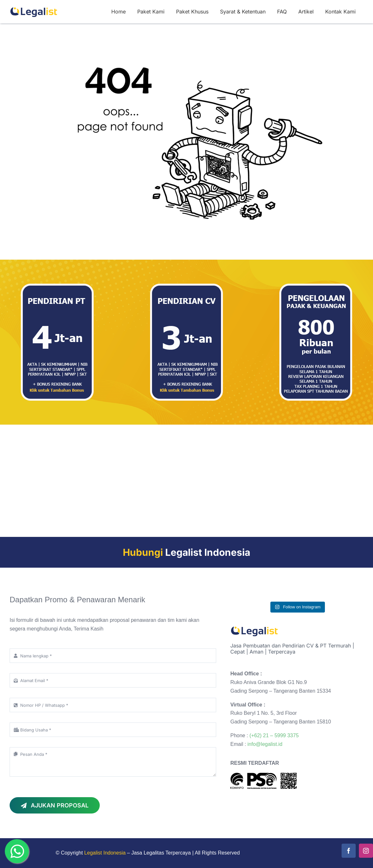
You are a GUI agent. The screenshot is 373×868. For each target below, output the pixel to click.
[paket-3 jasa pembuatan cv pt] (57, 286)
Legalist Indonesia (105, 853)
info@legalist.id (265, 744)
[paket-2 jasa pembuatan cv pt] (186, 286)
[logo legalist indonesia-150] (34, 7)
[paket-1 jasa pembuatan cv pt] (316, 286)
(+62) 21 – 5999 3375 (274, 735)
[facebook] (349, 851)
